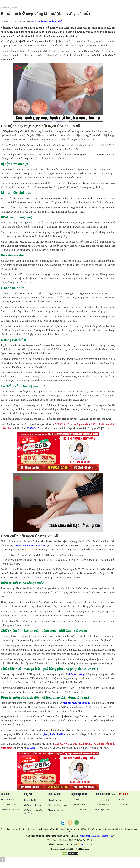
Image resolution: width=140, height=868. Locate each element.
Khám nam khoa (8, 800)
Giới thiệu (123, 805)
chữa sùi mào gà (77, 674)
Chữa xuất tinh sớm (10, 810)
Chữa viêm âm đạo (33, 805)
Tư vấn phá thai (102, 810)
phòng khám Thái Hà (54, 734)
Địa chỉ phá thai (102, 800)
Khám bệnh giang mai (58, 805)
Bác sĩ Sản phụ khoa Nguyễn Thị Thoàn (47, 21)
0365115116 (33, 428)
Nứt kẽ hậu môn (79, 810)
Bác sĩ (121, 800)
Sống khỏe (11, 8)
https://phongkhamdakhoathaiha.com (96, 836)
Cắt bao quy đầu (8, 805)
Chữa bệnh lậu (55, 800)
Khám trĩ (75, 800)
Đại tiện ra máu (78, 805)
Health (3, 8)
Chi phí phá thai (102, 805)
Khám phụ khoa (31, 800)
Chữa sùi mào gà (55, 810)
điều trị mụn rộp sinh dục (77, 703)
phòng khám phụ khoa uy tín (30, 546)
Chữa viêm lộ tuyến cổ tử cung (33, 812)
